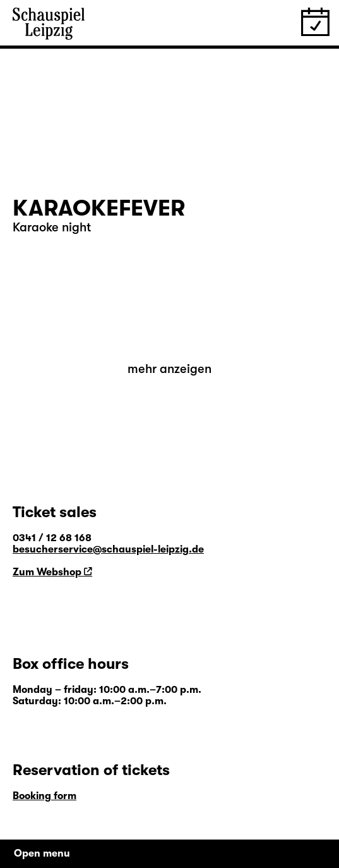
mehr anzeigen (169, 369)
